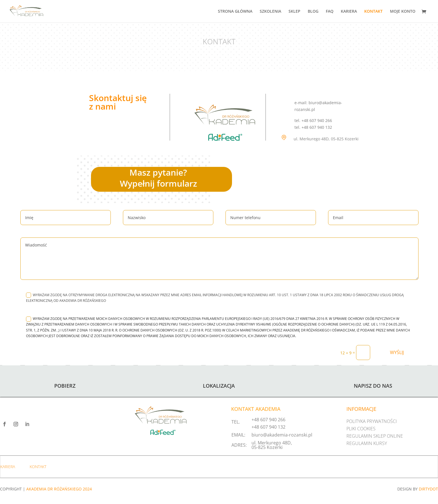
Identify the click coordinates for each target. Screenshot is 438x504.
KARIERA (349, 12)
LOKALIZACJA (219, 386)
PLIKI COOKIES (361, 429)
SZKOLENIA (270, 12)
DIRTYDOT (428, 489)
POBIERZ (65, 386)
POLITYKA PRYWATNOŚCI (372, 421)
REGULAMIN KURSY (367, 443)
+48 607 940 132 (268, 427)
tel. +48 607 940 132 (313, 127)
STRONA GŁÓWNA (235, 12)
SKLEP (294, 12)
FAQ (330, 12)
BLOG (313, 12)
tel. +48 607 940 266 (313, 120)
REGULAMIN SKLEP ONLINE (375, 436)
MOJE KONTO (403, 12)
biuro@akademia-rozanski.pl (282, 435)
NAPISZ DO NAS (373, 386)
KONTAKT (373, 12)
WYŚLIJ (397, 352)
